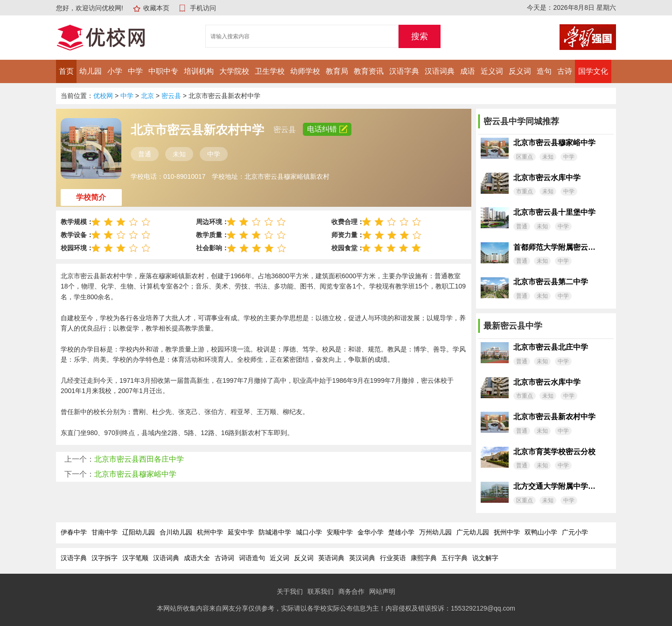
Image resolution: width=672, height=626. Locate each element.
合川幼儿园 (176, 532)
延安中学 (241, 532)
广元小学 (575, 532)
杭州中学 (210, 532)
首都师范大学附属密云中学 (554, 247)
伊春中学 (74, 532)
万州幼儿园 (435, 532)
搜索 (420, 36)
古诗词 (224, 558)
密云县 (171, 96)
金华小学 (371, 532)
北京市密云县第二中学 (551, 282)
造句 (544, 71)
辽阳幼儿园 (139, 532)
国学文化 (593, 71)
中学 (135, 71)
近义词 (492, 71)
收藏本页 (156, 8)
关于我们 (290, 591)
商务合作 (351, 591)
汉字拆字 (105, 558)
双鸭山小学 (541, 532)
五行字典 (455, 558)
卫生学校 (270, 71)
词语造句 (252, 558)
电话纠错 (327, 129)
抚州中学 (507, 532)
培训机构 (199, 71)
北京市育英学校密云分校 (554, 452)
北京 (147, 96)
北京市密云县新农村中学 (554, 417)
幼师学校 (305, 71)
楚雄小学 (401, 532)
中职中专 (163, 71)
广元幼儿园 (473, 532)
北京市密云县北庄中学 (551, 347)
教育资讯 (369, 71)
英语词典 (331, 558)
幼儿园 (91, 71)
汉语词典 (440, 71)
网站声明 (382, 591)
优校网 (103, 96)
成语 (468, 71)
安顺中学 (340, 532)
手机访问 (203, 8)
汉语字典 (404, 71)
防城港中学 (275, 532)
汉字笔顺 (135, 558)
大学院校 (234, 71)
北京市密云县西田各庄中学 (139, 459)
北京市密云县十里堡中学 (554, 212)
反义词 (520, 71)
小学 (115, 71)
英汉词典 (362, 558)
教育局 (337, 71)
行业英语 (393, 558)
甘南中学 (105, 532)
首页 (66, 71)
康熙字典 (424, 558)
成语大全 (197, 558)
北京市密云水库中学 (547, 178)
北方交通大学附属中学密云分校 (554, 486)
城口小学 (309, 532)
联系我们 (321, 591)
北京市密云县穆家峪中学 (135, 474)
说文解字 (485, 558)
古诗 (565, 71)
